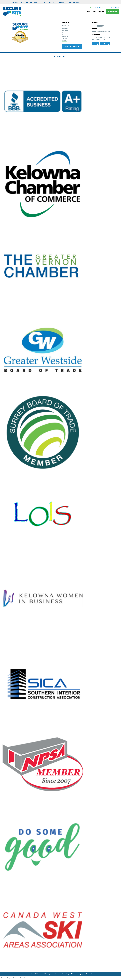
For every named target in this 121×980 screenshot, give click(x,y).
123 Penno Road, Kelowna (101, 37)
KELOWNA (24, 2)
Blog (64, 35)
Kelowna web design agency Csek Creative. (82, 974)
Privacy (65, 39)
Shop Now (113, 11)
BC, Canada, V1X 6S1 (99, 39)
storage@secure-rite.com (101, 32)
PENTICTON (34, 2)
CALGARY (15, 2)
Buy (95, 11)
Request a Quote (113, 7)
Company (65, 27)
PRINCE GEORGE (73, 2)
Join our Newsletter (72, 46)
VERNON (62, 2)
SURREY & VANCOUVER (49, 2)
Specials (65, 37)
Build (101, 11)
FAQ (63, 33)
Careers (65, 29)
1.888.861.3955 (97, 7)
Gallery (65, 31)
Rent (89, 11)
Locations (66, 25)
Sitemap (65, 41)
